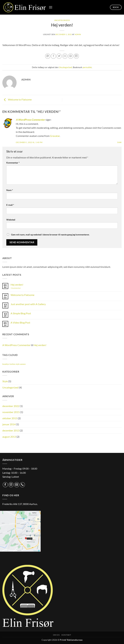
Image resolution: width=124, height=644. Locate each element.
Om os (56, 635)
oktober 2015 (10, 418)
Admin (78, 34)
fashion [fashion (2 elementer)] (12, 364)
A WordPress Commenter (30, 120)
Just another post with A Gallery (28, 304)
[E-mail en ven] (65, 56)
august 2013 (9, 437)
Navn (10, 190)
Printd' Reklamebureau (71, 640)
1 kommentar (19, 288)
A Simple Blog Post (21, 313)
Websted (11, 220)
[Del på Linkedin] (76, 56)
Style (5, 381)
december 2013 (11, 430)
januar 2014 (9, 424)
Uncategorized (62, 20)
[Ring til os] (22, 485)
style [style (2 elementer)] (18, 364)
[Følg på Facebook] (5, 485)
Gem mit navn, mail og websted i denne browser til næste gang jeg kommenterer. (50, 235)
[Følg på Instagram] (11, 485)
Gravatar (55, 136)
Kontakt (66, 635)
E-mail (10, 205)
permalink (87, 67)
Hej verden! (17, 285)
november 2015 (11, 412)
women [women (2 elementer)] (23, 364)
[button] (51, 7)
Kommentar (13, 163)
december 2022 (11, 406)
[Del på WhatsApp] (48, 56)
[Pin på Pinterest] (71, 56)
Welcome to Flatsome (17, 100)
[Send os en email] (17, 485)
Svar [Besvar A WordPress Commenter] (119, 142)
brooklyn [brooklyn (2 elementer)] (6, 364)
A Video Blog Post (20, 322)
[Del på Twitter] (59, 56)
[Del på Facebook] (53, 56)
